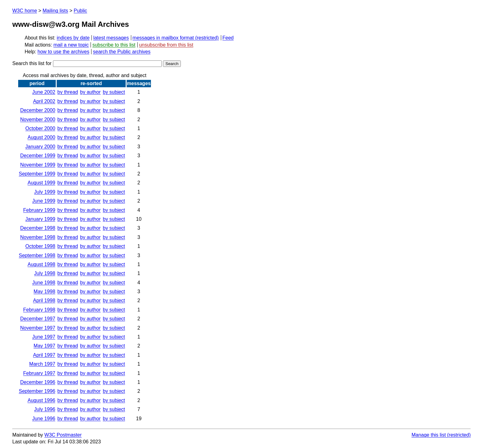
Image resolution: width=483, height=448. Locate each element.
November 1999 (38, 165)
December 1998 (38, 228)
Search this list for (87, 63)
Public (80, 11)
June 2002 (44, 92)
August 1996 (41, 400)
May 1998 (44, 292)
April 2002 (44, 101)
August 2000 (41, 137)
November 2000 (38, 119)
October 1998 (40, 246)
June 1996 (44, 419)
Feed (228, 38)
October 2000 (40, 128)
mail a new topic (71, 45)
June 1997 (44, 337)
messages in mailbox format (163, 38)
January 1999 (40, 219)
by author (90, 92)
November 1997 (38, 328)
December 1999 (38, 156)
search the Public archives (122, 52)
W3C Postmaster (63, 435)
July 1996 (45, 409)
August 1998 (41, 264)
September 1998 (37, 255)
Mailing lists (55, 11)
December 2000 (38, 110)
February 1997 (39, 373)
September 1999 (37, 174)
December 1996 (38, 382)
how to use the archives (63, 52)
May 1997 (44, 346)
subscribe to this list (114, 45)
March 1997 (42, 364)
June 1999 (44, 201)
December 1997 (38, 319)
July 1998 (45, 273)
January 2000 (40, 147)
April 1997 (44, 355)
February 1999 (39, 210)
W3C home (25, 11)
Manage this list (429, 435)
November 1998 (38, 237)
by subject (114, 92)
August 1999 (41, 183)
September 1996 (37, 391)
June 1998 (44, 283)
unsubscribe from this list (166, 45)
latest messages (111, 38)
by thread (68, 92)
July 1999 (45, 192)
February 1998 (39, 310)
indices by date (73, 38)
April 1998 (44, 300)
